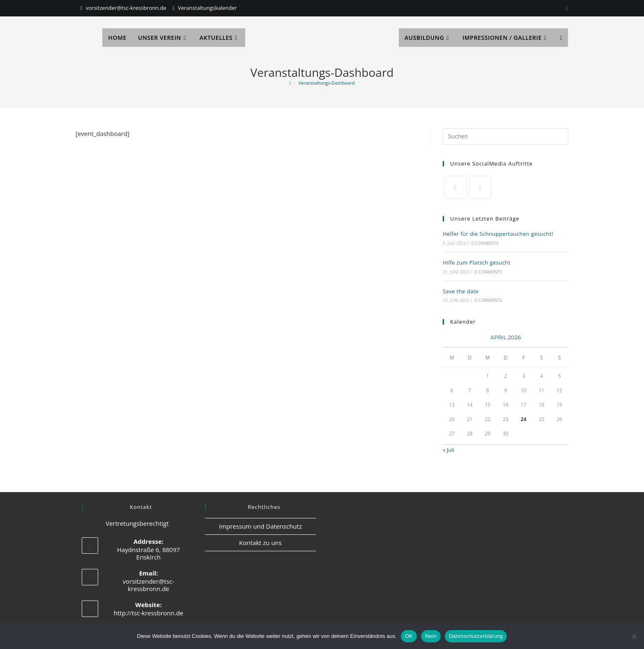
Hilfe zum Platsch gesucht (477, 262)
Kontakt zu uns (260, 543)
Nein (431, 636)
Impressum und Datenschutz (260, 526)
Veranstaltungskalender (207, 8)
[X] (455, 187)
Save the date (461, 291)
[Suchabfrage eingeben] (506, 136)
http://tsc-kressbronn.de (149, 613)
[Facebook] (480, 187)
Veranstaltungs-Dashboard (327, 83)
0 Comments (485, 243)
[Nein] (634, 636)
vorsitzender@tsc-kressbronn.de (126, 8)
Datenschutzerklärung (476, 636)
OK (409, 636)
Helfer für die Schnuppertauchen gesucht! (498, 234)
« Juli (448, 450)
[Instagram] (566, 8)
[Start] (290, 83)
